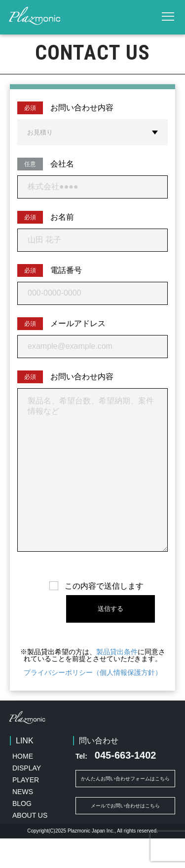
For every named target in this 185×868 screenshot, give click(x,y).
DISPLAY (27, 798)
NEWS (23, 821)
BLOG (22, 833)
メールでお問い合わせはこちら (125, 835)
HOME (23, 786)
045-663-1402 (116, 785)
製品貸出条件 (117, 681)
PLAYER (26, 809)
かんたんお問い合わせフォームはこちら (125, 808)
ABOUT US (30, 845)
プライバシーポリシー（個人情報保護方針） (93, 702)
